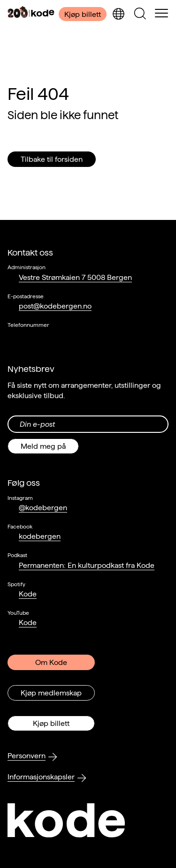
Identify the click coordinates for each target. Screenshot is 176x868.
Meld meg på (43, 446)
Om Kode (51, 662)
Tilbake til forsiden (52, 159)
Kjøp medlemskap (51, 693)
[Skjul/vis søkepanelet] (140, 14)
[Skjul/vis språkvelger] (118, 14)
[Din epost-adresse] (88, 424)
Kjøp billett (83, 14)
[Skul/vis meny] (161, 14)
